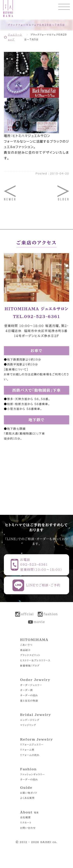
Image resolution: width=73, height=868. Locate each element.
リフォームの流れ (30, 755)
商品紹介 (25, 650)
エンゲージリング (30, 720)
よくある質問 (27, 798)
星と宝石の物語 (29, 701)
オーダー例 (26, 690)
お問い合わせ (28, 828)
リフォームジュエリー (32, 744)
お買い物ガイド (29, 793)
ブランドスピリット (30, 655)
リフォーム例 (27, 750)
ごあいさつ (26, 645)
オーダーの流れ (29, 695)
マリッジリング (28, 725)
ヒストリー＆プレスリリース (35, 660)
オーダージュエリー (31, 685)
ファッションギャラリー (32, 774)
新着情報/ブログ (30, 666)
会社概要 (25, 817)
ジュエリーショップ (15, 37)
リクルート (26, 823)
